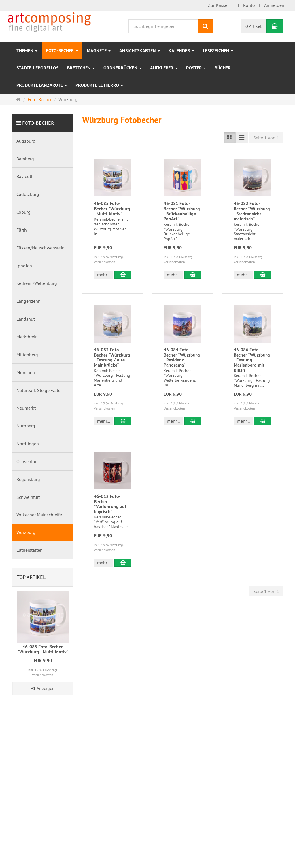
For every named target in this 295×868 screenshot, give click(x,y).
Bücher (223, 68)
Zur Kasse (218, 5)
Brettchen (81, 68)
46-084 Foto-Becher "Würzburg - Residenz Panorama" (182, 357)
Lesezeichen (218, 51)
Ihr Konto (246, 5)
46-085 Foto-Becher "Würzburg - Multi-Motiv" (112, 209)
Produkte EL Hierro (99, 85)
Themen (27, 51)
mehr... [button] (104, 275)
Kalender (181, 51)
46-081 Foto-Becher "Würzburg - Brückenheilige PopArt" (182, 211)
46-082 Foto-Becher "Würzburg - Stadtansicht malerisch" (252, 211)
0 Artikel (254, 26)
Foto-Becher (62, 51)
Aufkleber (164, 68)
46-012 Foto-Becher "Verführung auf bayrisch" (110, 504)
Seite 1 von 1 (266, 138)
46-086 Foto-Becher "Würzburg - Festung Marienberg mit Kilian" (252, 360)
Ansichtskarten (140, 51)
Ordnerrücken (122, 68)
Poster (196, 68)
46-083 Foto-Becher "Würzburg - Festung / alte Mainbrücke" (112, 357)
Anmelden (274, 5)
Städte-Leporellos (37, 68)
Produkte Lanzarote (42, 85)
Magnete (99, 51)
